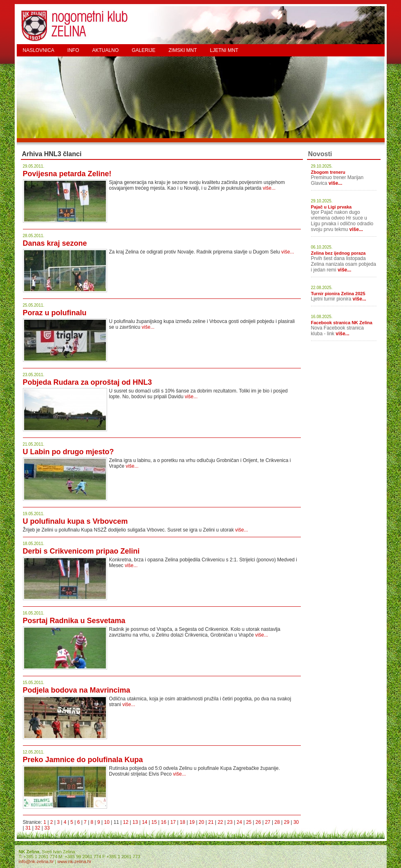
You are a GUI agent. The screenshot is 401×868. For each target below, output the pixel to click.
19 (192, 822)
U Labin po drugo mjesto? (68, 452)
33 (47, 828)
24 (239, 822)
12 (126, 822)
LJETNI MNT (224, 50)
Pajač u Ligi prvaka (332, 207)
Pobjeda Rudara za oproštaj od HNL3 (87, 382)
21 (211, 822)
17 (173, 822)
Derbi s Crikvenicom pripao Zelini (81, 551)
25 (249, 822)
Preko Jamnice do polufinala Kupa (83, 760)
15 (154, 822)
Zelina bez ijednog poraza (338, 253)
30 (296, 822)
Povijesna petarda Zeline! (67, 174)
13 (135, 822)
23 (230, 822)
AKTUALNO (106, 50)
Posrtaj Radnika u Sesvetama (74, 621)
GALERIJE (143, 50)
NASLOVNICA (39, 50)
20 (201, 822)
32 (37, 828)
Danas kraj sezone (55, 243)
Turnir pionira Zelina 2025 (338, 294)
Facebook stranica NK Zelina (342, 323)
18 (183, 822)
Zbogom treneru (328, 172)
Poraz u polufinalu (55, 313)
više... (269, 188)
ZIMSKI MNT (183, 50)
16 (163, 822)
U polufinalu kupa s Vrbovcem (75, 521)
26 (258, 822)
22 (220, 822)
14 (144, 822)
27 (268, 822)
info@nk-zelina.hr (36, 861)
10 (107, 822)
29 (287, 822)
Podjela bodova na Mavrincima (77, 690)
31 (28, 828)
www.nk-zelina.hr (74, 861)
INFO (73, 50)
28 (277, 822)
